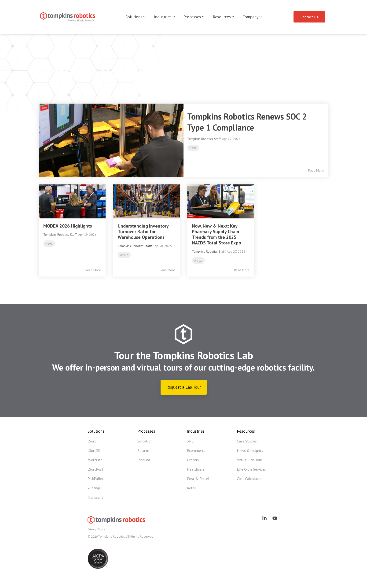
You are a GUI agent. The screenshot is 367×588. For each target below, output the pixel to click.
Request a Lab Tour (184, 387)
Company (252, 17)
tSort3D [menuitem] (94, 450)
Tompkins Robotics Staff (60, 235)
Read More (316, 170)
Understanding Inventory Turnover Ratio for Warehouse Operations (143, 232)
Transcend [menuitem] (95, 497)
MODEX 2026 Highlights (68, 226)
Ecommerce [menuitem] (196, 450)
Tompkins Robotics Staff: (205, 139)
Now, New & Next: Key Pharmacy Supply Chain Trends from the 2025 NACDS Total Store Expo (217, 234)
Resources (223, 17)
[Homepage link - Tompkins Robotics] (117, 522)
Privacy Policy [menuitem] (96, 529)
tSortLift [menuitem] (95, 460)
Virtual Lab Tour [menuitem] (250, 460)
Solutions (136, 17)
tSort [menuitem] (92, 441)
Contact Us (309, 17)
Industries (164, 17)
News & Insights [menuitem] (250, 450)
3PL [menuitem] (190, 441)
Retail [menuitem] (192, 488)
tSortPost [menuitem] (95, 469)
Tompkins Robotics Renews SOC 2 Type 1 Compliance (247, 122)
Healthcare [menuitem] (196, 469)
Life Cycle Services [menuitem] (251, 469)
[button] (265, 519)
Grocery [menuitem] (193, 460)
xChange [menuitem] (94, 488)
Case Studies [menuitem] (247, 441)
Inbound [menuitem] (144, 460)
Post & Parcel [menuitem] (198, 479)
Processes (194, 17)
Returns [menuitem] (143, 450)
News (193, 148)
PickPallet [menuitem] (96, 479)
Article (124, 255)
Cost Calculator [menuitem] (249, 479)
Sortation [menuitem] (145, 441)
